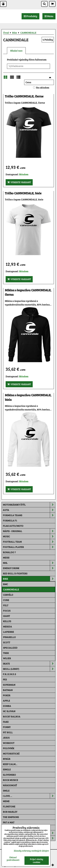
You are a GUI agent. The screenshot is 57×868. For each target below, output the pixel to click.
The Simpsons (11, 817)
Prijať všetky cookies (37, 861)
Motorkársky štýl (29, 505)
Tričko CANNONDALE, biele (23, 193)
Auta (29, 510)
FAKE (6, 722)
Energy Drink (29, 568)
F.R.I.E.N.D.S (9, 674)
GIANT (7, 616)
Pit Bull (8, 732)
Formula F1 (10, 520)
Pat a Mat (9, 822)
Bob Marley (10, 812)
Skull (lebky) (29, 669)
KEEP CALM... (10, 764)
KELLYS (7, 621)
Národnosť (10, 785)
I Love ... (29, 796)
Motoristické (11, 753)
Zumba (7, 706)
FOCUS (7, 611)
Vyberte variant (19, 182)
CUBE (6, 600)
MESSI (6, 557)
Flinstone (9, 806)
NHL (29, 563)
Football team (29, 542)
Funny (7, 727)
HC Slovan (9, 711)
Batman (8, 690)
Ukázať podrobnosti (13, 859)
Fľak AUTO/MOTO (13, 526)
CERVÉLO (8, 595)
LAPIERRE (9, 632)
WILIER (7, 658)
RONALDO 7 (9, 552)
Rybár (7, 759)
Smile (6, 790)
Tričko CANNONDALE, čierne (24, 96)
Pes (5, 679)
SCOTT (7, 642)
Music (29, 536)
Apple (6, 701)
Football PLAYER (29, 547)
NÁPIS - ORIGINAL (29, 531)
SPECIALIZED (10, 648)
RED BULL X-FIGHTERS (15, 573)
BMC (6, 584)
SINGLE (7, 769)
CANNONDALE (11, 589)
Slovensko (9, 775)
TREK (6, 653)
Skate (29, 664)
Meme (6, 801)
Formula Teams (29, 515)
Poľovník (9, 748)
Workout (9, 743)
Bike (29, 579)
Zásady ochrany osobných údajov (31, 851)
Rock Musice (10, 780)
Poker (7, 695)
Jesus (6, 738)
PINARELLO (9, 637)
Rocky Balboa (12, 716)
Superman (9, 685)
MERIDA (8, 626)
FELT (6, 605)
